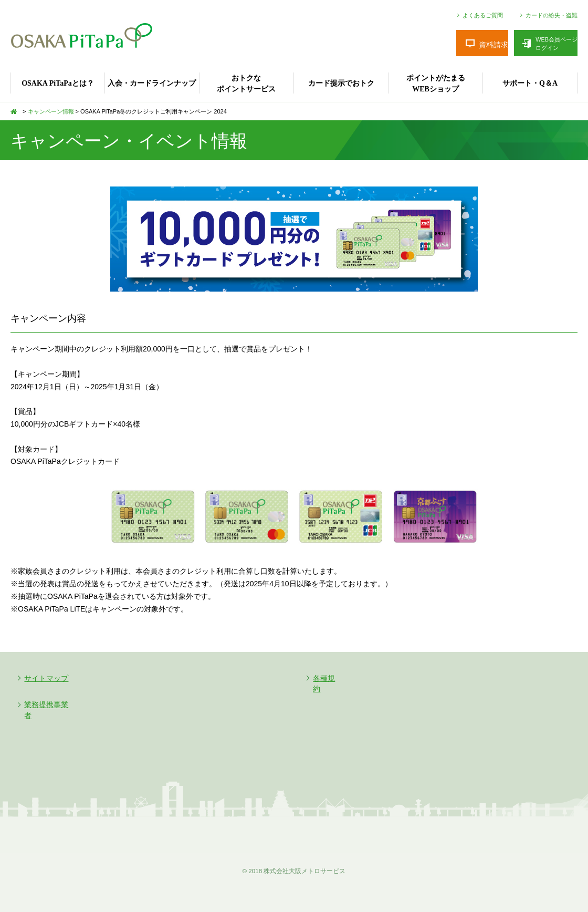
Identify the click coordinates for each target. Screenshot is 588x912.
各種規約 (328, 678)
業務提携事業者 (50, 704)
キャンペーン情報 (51, 111)
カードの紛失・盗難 (552, 15)
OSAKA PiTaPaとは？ (58, 83)
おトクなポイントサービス (246, 84)
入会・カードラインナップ (152, 83)
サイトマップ (47, 678)
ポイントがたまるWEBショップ (436, 84)
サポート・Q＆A (530, 83)
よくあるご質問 (483, 15)
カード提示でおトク (341, 83)
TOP (16, 112)
